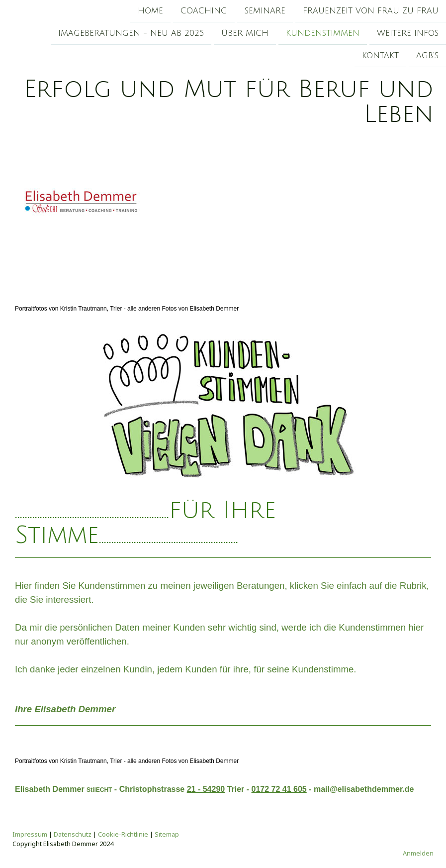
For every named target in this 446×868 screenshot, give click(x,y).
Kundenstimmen (323, 34)
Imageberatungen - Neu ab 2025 (131, 34)
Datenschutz (73, 834)
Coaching (204, 11)
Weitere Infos (408, 34)
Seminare (265, 11)
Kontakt (380, 58)
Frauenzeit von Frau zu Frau (371, 11)
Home (150, 11)
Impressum (30, 834)
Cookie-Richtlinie (123, 834)
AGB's (427, 58)
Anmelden (418, 853)
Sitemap (167, 834)
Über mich (245, 34)
